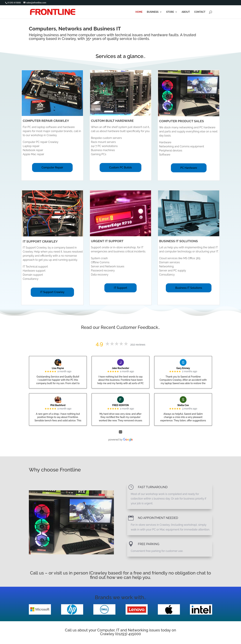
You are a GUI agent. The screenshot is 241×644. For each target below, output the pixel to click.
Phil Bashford (58, 405)
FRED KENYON (120, 405)
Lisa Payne (58, 368)
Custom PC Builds (120, 168)
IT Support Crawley (52, 292)
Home (139, 12)
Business (153, 12)
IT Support (120, 288)
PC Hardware (189, 168)
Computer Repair (52, 168)
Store (170, 12)
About (186, 12)
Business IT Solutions (189, 288)
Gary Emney (183, 368)
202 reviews (138, 345)
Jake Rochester (120, 368)
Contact (200, 12)
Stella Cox (183, 405)
